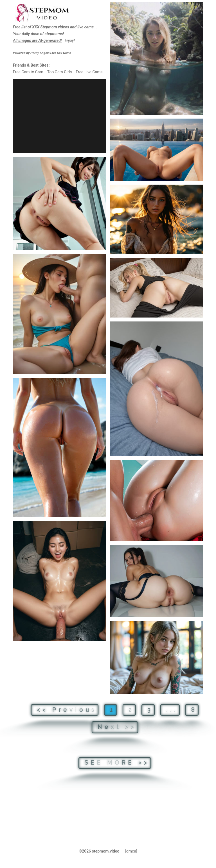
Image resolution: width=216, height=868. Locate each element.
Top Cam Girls (60, 72)
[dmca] (131, 851)
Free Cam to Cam (28, 72)
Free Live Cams (89, 72)
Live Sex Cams (51, 53)
